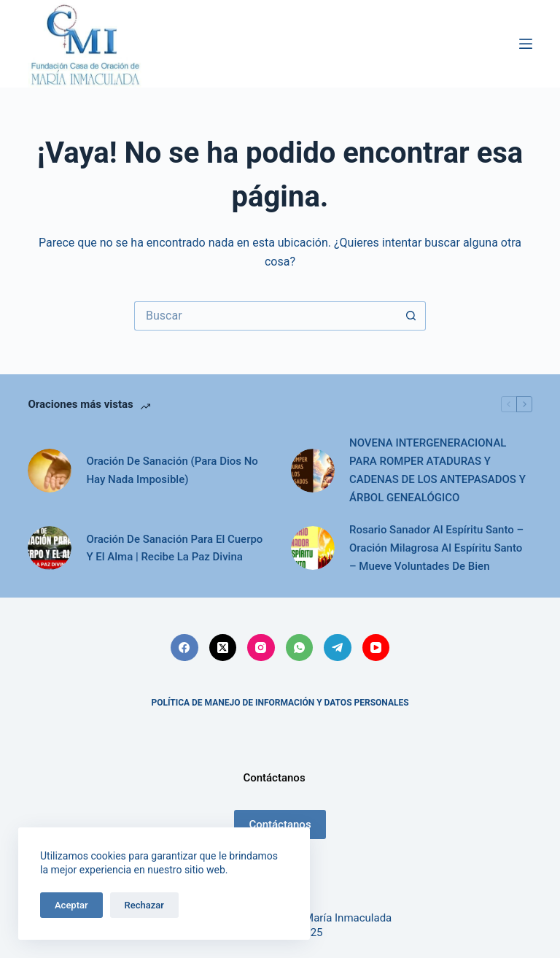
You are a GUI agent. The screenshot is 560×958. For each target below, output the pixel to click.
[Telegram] (338, 648)
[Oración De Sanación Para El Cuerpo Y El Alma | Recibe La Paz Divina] (50, 548)
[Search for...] (265, 316)
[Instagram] (261, 648)
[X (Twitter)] (223, 648)
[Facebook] (184, 648)
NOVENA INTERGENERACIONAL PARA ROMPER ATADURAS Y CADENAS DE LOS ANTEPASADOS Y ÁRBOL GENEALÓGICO (437, 470)
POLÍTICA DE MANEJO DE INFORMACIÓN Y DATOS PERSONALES (280, 703)
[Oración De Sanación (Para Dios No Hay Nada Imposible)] (50, 471)
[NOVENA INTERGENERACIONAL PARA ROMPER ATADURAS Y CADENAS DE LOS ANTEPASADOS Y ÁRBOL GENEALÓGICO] (313, 471)
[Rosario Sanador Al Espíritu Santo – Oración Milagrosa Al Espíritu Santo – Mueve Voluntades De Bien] (313, 548)
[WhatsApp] (300, 648)
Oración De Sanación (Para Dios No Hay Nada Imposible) (172, 470)
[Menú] (526, 44)
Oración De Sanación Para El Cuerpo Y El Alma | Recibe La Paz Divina (174, 548)
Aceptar (71, 905)
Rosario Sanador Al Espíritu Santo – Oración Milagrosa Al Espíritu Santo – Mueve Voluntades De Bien (436, 548)
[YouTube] (376, 648)
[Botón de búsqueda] (411, 316)
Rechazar (144, 905)
